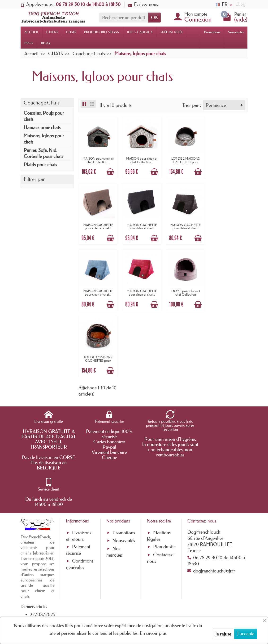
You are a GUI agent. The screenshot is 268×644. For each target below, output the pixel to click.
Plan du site (164, 443)
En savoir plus (153, 633)
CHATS (71, 32)
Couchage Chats (42, 103)
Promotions (212, 32)
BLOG (45, 43)
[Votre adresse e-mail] (121, 604)
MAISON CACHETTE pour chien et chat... (228, 160)
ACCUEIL (31, 32)
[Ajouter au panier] (110, 171)
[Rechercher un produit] (124, 18)
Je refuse (223, 634)
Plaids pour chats (40, 165)
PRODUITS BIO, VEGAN (102, 32)
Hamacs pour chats (42, 127)
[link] (180, 609)
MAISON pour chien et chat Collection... (98, 160)
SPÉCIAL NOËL (172, 32)
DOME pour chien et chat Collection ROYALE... (98, 293)
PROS (29, 43)
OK (154, 18)
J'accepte (246, 634)
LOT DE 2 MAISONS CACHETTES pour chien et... (185, 162)
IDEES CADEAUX (140, 32)
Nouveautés (236, 32)
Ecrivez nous (143, 4)
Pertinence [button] (216, 105)
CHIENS (52, 32)
